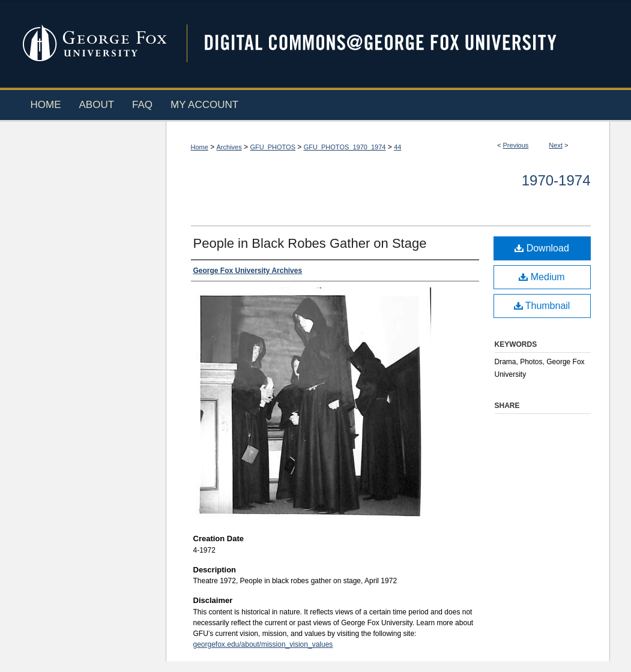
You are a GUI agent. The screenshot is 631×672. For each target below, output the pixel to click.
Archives (229, 147)
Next (556, 145)
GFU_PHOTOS (273, 147)
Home (200, 147)
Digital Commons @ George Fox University (391, 43)
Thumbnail (542, 306)
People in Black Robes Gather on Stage (310, 243)
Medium (542, 277)
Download (542, 248)
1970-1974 (556, 180)
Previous (516, 145)
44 (397, 147)
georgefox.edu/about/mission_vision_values (263, 644)
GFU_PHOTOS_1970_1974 (345, 147)
